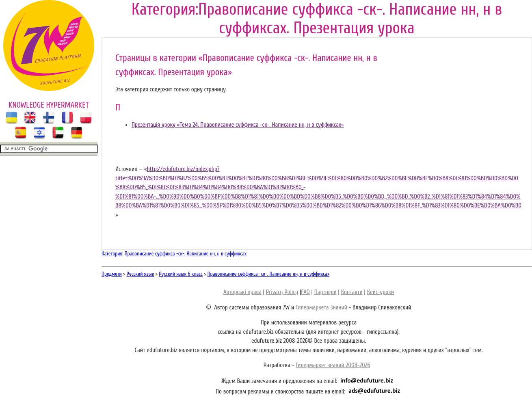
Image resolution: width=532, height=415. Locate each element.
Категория (112, 254)
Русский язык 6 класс (181, 274)
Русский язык (141, 274)
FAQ (305, 292)
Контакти (352, 292)
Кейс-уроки (381, 292)
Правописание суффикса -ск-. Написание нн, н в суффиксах (186, 254)
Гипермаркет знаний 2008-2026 (333, 365)
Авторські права (242, 292)
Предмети (112, 274)
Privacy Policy (282, 292)
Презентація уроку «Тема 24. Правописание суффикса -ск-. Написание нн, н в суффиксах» (238, 125)
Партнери (325, 292)
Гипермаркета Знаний (321, 308)
